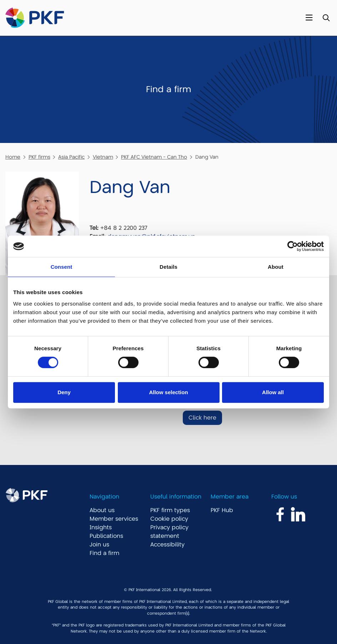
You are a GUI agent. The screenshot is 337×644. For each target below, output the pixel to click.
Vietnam (103, 157)
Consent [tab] (62, 267)
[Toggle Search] (326, 18)
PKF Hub (222, 510)
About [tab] (276, 267)
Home (13, 157)
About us (102, 510)
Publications (106, 536)
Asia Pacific (71, 157)
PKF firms (39, 157)
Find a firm (104, 553)
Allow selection (168, 392)
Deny (64, 392)
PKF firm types (170, 510)
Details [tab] (168, 267)
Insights (101, 527)
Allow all (273, 392)
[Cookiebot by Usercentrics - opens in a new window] (293, 246)
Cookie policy (169, 519)
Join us (99, 545)
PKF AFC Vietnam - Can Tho (154, 157)
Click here (202, 418)
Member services (114, 519)
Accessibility (167, 545)
